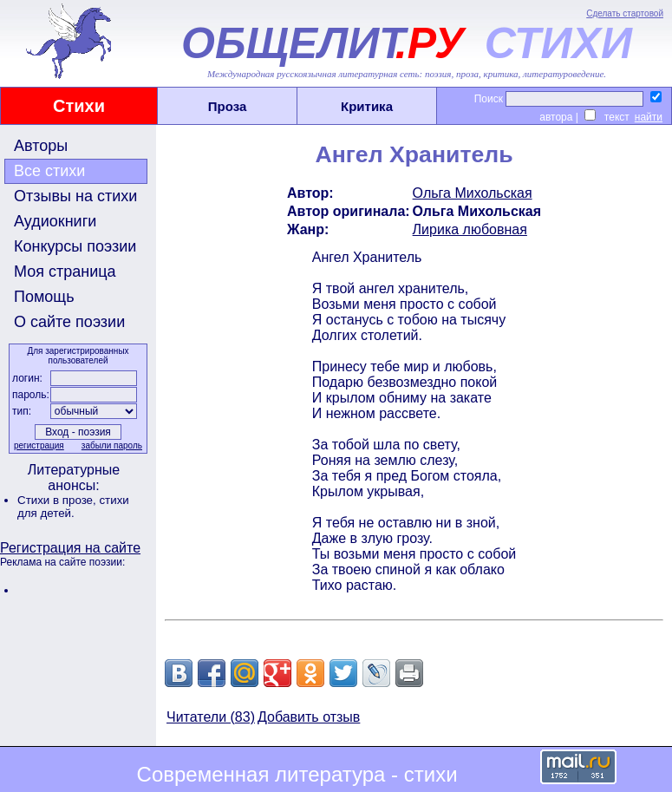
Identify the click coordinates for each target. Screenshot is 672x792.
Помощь (44, 297)
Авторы (41, 146)
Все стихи (49, 171)
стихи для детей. (73, 507)
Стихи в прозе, (58, 500)
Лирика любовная (470, 229)
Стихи (79, 106)
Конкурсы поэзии (75, 246)
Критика (367, 106)
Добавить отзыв (309, 717)
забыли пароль (112, 445)
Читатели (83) (211, 717)
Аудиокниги (55, 221)
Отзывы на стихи (75, 196)
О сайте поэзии (69, 322)
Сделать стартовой (625, 13)
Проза (228, 106)
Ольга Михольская (473, 193)
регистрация (39, 445)
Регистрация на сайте (70, 548)
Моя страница (65, 272)
